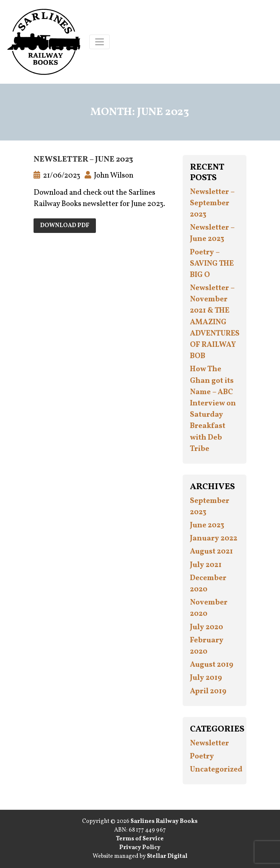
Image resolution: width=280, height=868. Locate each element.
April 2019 (208, 691)
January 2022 (214, 538)
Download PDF (65, 226)
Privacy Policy (140, 848)
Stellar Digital (167, 856)
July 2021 (206, 565)
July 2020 (207, 627)
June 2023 (207, 525)
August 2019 (212, 665)
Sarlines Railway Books (164, 821)
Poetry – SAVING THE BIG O (212, 264)
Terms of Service (140, 839)
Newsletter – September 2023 (212, 203)
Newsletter (209, 743)
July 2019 (206, 678)
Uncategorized (216, 770)
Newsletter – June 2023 (83, 160)
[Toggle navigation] (100, 42)
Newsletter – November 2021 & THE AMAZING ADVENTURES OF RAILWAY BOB (215, 322)
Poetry (202, 756)
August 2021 (211, 552)
